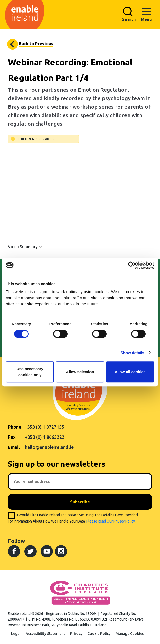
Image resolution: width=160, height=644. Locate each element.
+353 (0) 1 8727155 (44, 427)
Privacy (76, 634)
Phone (15, 427)
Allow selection (80, 372)
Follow (16, 541)
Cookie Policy (99, 634)
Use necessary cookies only (30, 372)
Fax (12, 437)
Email (14, 447)
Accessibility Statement (45, 634)
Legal (16, 634)
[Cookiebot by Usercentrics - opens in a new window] (132, 265)
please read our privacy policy (111, 521)
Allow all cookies (130, 372)
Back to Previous (36, 44)
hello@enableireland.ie (49, 447)
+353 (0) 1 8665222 (45, 437)
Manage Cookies (130, 634)
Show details (133, 353)
